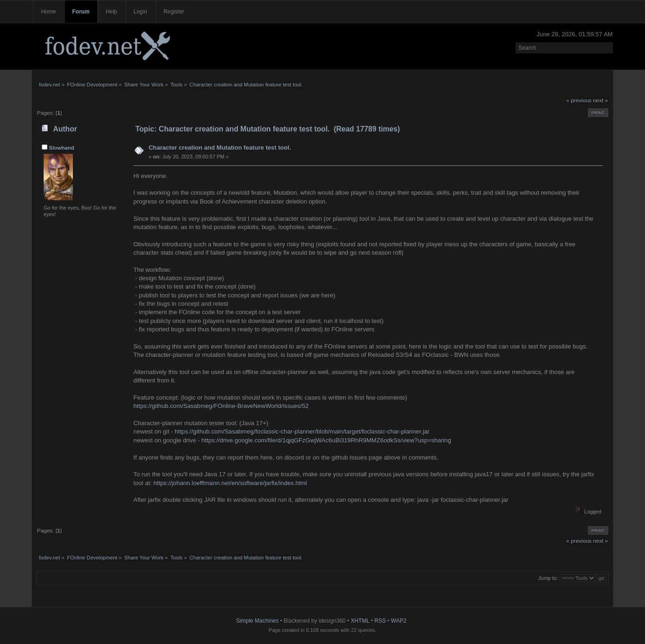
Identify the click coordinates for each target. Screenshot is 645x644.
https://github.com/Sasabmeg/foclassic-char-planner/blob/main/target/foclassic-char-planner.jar (302, 431)
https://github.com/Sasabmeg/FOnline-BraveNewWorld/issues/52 (221, 406)
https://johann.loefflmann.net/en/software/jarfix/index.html (230, 483)
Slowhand (61, 148)
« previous (579, 100)
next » (600, 100)
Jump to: (548, 578)
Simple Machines (257, 621)
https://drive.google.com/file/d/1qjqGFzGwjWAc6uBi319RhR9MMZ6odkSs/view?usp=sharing (326, 440)
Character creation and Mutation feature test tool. (220, 148)
